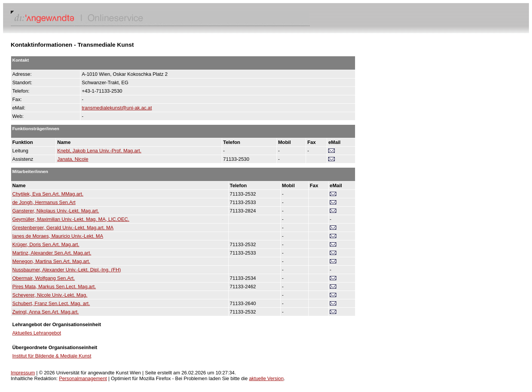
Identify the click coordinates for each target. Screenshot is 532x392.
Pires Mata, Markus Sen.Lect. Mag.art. (54, 287)
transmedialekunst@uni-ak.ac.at (117, 108)
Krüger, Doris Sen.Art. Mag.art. (46, 244)
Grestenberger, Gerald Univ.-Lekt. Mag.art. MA (63, 228)
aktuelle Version (266, 378)
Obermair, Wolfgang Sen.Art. (43, 278)
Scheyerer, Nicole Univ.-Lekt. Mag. (50, 295)
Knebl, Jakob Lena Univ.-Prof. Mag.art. (99, 151)
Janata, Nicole (73, 159)
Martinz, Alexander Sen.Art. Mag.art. (52, 253)
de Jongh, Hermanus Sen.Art (44, 202)
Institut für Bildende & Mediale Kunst (52, 356)
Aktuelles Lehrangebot (37, 333)
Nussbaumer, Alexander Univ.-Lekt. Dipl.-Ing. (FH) (67, 270)
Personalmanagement (83, 378)
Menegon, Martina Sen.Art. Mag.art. (51, 261)
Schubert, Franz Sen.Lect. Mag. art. (51, 303)
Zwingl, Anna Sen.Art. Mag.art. (46, 312)
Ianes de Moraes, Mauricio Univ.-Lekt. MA (58, 236)
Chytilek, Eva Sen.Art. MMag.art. (48, 194)
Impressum (23, 373)
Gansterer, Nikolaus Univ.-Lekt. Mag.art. (56, 211)
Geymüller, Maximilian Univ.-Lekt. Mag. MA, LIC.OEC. (71, 219)
